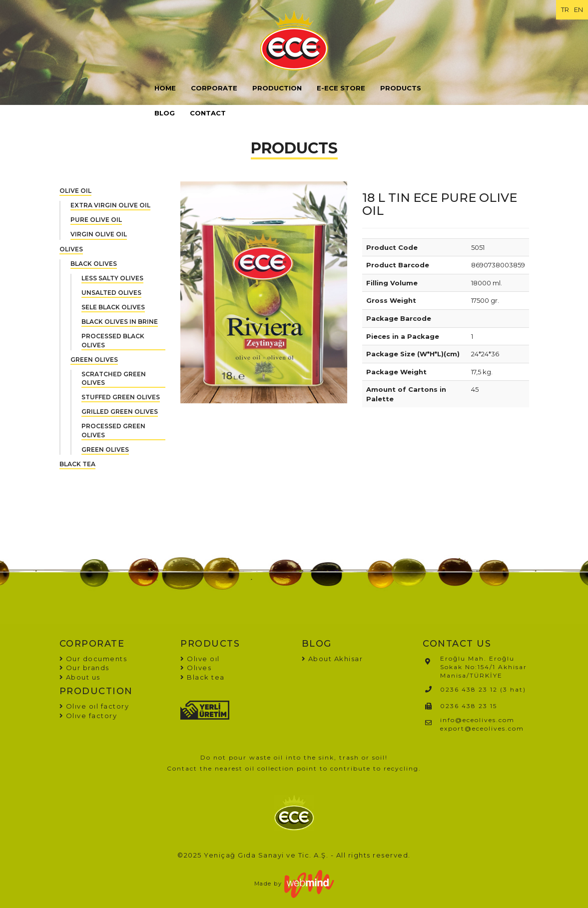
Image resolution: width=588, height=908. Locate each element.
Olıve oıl (200, 659)
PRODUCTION (277, 88)
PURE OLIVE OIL (96, 220)
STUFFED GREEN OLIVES (121, 397)
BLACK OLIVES (94, 264)
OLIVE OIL (75, 191)
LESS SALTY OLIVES (112, 278)
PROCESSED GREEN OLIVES (113, 430)
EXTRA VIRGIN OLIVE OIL (110, 205)
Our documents (93, 659)
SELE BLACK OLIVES (113, 307)
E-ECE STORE (341, 88)
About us (80, 677)
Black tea (203, 677)
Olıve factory (88, 716)
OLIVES (71, 249)
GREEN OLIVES (94, 360)
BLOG (165, 113)
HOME (165, 88)
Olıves (196, 668)
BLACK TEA (77, 464)
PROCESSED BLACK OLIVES (113, 340)
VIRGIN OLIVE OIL (99, 234)
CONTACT (208, 113)
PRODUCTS (401, 88)
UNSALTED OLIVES (111, 293)
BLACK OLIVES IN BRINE (120, 322)
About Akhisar (336, 659)
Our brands (84, 668)
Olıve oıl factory (94, 706)
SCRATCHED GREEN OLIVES (114, 378)
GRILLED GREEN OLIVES (120, 412)
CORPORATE (214, 88)
